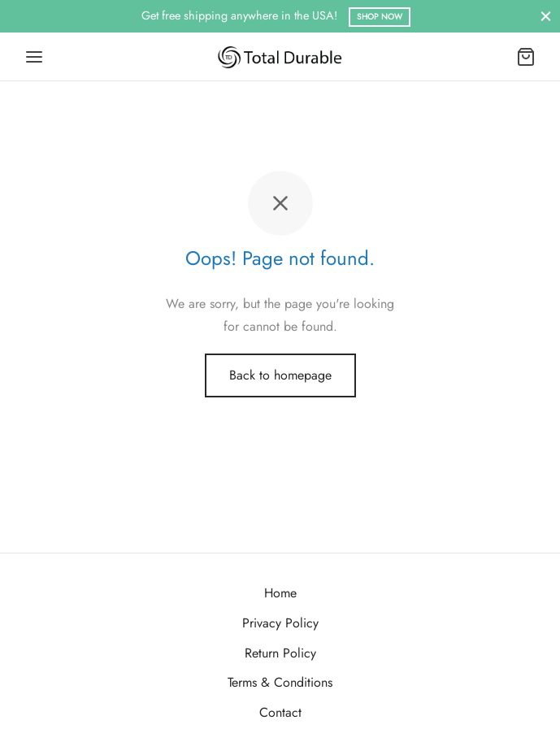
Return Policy (280, 653)
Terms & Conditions (280, 682)
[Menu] (34, 57)
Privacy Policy (280, 623)
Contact (280, 712)
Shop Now (380, 17)
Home (280, 593)
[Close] (546, 16)
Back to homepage (280, 375)
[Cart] (526, 57)
